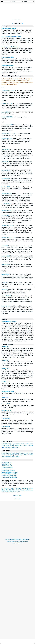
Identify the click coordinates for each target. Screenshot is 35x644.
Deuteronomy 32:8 (7, 138)
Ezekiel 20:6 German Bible (9, 477)
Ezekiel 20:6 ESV (7, 466)
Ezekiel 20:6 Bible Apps (8, 470)
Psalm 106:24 (6, 404)
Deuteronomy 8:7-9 (7, 125)
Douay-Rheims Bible (8, 66)
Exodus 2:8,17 (6, 112)
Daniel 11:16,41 (6, 296)
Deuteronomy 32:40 (8, 391)
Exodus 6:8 (5, 360)
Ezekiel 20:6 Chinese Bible (9, 474)
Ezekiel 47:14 (6, 426)
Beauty (9, 444)
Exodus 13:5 (5, 150)
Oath (25, 446)
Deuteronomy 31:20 (7, 225)
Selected (4, 447)
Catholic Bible (17, 495)
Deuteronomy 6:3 (7, 194)
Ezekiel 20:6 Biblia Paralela (9, 472)
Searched (31, 446)
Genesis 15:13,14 (7, 104)
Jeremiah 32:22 (6, 264)
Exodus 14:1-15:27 (7, 117)
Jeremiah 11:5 (6, 256)
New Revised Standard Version (11, 37)
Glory (3, 446)
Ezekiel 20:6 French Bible (9, 476)
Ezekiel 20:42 (6, 418)
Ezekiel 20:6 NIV (6, 462)
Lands (17, 446)
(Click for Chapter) (10, 26)
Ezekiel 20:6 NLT (6, 464)
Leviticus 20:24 (6, 170)
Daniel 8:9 (4, 289)
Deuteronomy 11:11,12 (8, 133)
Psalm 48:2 (5, 283)
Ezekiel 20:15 (5, 274)
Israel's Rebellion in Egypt (9, 322)
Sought (9, 447)
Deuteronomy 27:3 (7, 215)
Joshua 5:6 (5, 246)
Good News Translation (9, 28)
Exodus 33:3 (5, 162)
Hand (7, 446)
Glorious (31, 444)
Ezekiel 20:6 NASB (7, 468)
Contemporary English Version (11, 47)
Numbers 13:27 (6, 179)
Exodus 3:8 (5, 347)
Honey (12, 446)
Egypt (13, 444)
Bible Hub (17, 499)
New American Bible (8, 57)
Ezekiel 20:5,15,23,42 (8, 90)
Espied (17, 444)
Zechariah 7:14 (6, 306)
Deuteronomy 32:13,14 (8, 237)
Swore (17, 447)
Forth (26, 444)
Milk (21, 446)
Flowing (22, 444)
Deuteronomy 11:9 (7, 204)
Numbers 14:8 (6, 187)
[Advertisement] (18, 512)
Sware (13, 447)
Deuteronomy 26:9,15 (8, 210)
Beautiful (4, 444)
